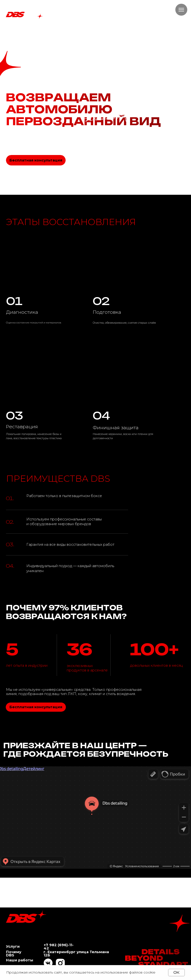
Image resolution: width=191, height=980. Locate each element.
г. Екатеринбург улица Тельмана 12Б (76, 954)
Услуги (13, 31)
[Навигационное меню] (181, 10)
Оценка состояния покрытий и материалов (34, 323)
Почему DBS (34, 31)
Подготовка (107, 312)
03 (14, 416)
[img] (130, 377)
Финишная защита (116, 428)
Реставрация (22, 427)
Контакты (82, 31)
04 (101, 416)
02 (101, 301)
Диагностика (22, 312)
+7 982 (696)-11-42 (59, 947)
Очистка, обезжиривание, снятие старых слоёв (124, 323)
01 (14, 301)
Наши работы (59, 31)
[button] (30, 177)
